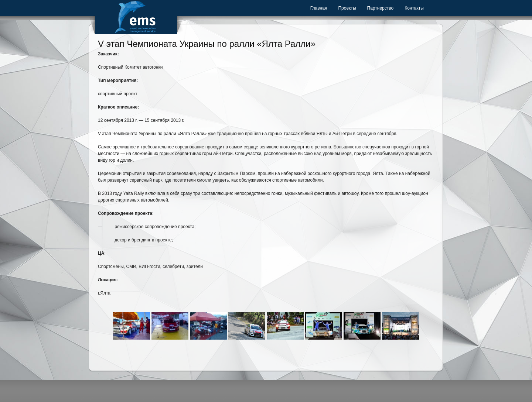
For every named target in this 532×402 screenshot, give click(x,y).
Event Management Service (136, 17)
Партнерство (381, 8)
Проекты (347, 8)
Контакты (414, 8)
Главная (319, 8)
